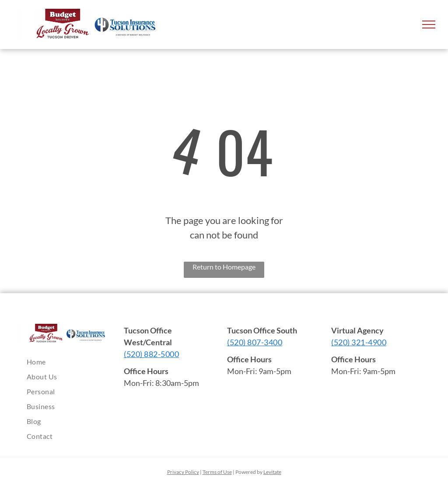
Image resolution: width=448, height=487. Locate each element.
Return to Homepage (224, 267)
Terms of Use (217, 472)
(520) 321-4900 (359, 342)
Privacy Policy (183, 472)
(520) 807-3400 (255, 342)
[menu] (429, 25)
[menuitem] (66, 362)
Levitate (272, 472)
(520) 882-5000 (151, 354)
